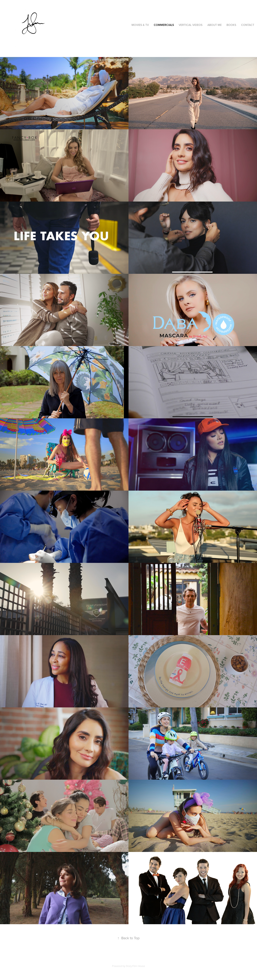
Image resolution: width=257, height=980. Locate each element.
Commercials (164, 25)
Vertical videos (191, 25)
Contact (248, 25)
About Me (215, 25)
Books (231, 25)
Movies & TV (140, 25)
